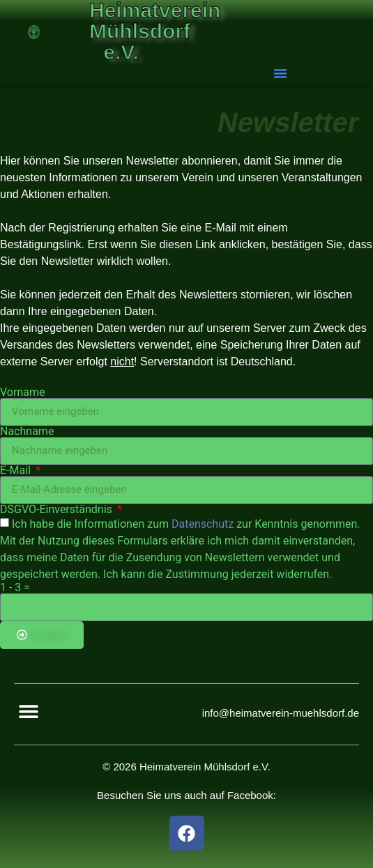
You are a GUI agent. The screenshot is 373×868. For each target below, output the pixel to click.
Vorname (22, 393)
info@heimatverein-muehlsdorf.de (281, 713)
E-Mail (17, 471)
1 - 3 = (15, 588)
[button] (281, 73)
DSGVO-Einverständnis (58, 510)
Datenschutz (203, 523)
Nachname (27, 432)
